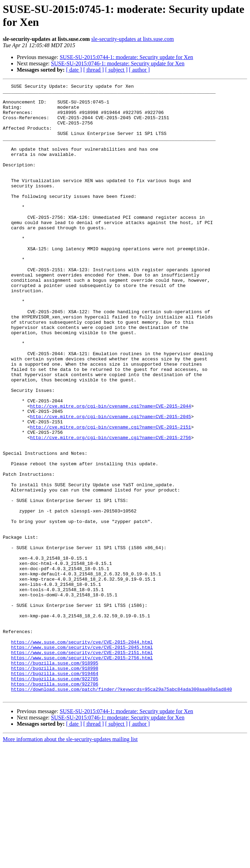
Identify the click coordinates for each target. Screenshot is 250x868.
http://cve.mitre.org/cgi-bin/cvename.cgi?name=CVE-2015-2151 (110, 496)
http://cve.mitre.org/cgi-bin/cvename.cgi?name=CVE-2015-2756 (110, 509)
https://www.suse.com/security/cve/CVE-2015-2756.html (82, 773)
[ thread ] (94, 70)
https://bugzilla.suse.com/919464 (55, 792)
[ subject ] (116, 70)
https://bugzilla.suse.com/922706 (55, 804)
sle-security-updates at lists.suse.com (133, 39)
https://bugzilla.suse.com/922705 (55, 798)
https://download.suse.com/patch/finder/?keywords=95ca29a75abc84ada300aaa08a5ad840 (121, 811)
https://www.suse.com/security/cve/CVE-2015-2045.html (82, 760)
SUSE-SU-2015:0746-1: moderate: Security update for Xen (118, 63)
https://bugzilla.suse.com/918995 (55, 779)
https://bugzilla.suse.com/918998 (55, 785)
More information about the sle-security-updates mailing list (70, 862)
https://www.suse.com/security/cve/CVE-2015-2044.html (82, 754)
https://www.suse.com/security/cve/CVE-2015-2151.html (82, 767)
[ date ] (74, 70)
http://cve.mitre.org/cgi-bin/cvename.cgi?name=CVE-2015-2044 (110, 471)
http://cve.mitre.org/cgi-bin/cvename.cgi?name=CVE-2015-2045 (110, 483)
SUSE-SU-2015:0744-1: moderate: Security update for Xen (127, 57)
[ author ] (140, 70)
